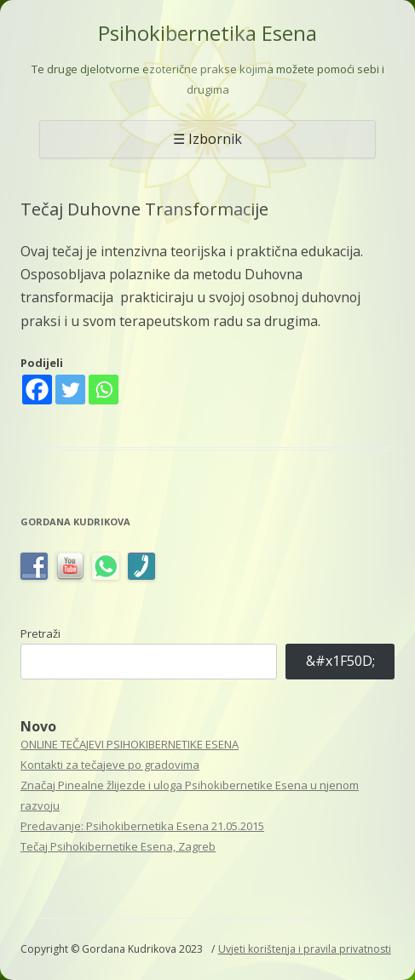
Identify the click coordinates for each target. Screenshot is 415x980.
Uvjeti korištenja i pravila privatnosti (305, 949)
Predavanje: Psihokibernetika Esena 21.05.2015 (142, 826)
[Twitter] (70, 390)
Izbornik (215, 139)
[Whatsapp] (104, 390)
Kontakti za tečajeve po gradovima (110, 765)
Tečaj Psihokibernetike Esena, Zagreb (118, 846)
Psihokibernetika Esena (207, 34)
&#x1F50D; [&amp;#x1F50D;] (340, 661)
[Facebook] (37, 390)
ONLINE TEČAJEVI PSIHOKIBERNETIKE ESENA (130, 744)
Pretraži (40, 633)
